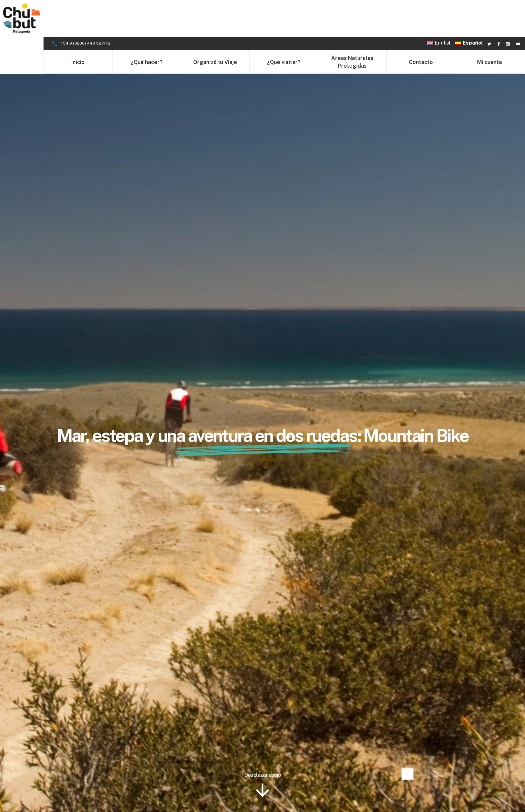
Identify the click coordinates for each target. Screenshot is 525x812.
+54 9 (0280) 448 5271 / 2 (86, 6)
